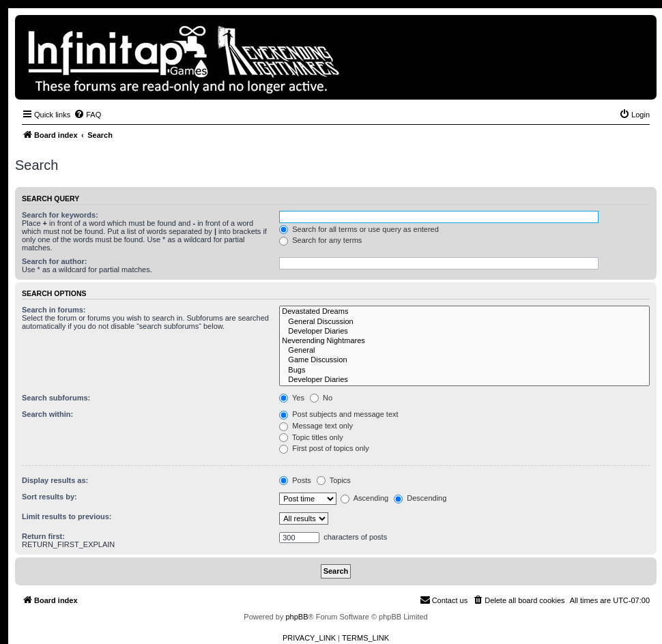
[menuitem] (87, 115)
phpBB (297, 617)
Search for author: (54, 261)
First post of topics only (324, 448)
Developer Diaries (464, 332)
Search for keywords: (60, 215)
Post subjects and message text (339, 414)
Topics (334, 480)
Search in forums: (54, 310)
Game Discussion (464, 360)
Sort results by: (49, 497)
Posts (295, 480)
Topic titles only (311, 437)
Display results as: (55, 480)
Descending (420, 498)
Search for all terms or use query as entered (359, 229)
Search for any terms (320, 240)
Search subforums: (56, 398)
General (464, 351)
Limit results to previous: (67, 516)
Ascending (364, 498)
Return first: (43, 536)
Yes (292, 398)
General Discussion (464, 322)
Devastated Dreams (464, 312)
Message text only (316, 426)
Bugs (464, 370)
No (321, 398)
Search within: (47, 414)
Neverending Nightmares (464, 341)
